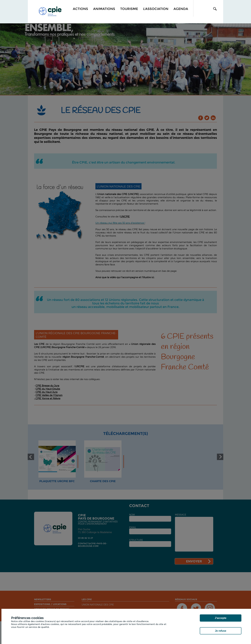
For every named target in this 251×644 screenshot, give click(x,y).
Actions (80, 9)
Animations (104, 9)
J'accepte (221, 618)
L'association (156, 9)
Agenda (181, 9)
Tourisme (129, 9)
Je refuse (221, 631)
